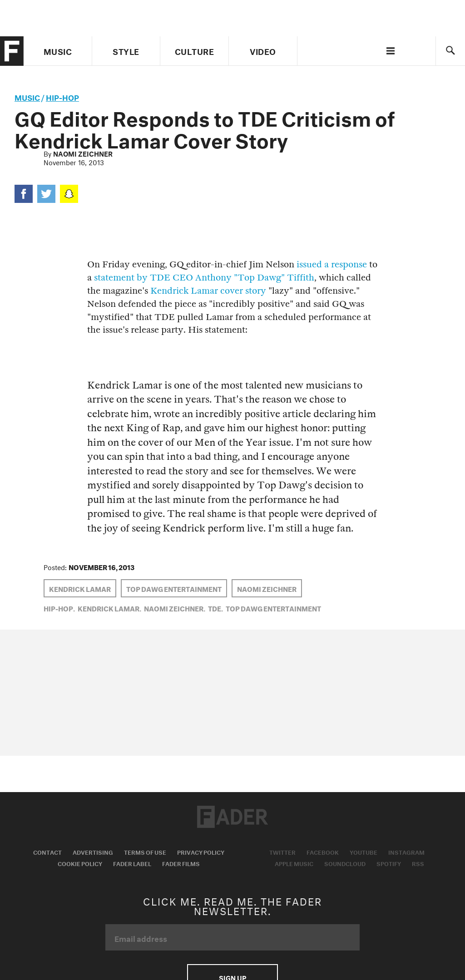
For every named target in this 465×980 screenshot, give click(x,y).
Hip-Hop (62, 96)
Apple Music (294, 863)
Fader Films (181, 863)
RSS (418, 863)
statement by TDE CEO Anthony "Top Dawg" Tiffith (204, 278)
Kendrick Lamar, (109, 608)
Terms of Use (145, 852)
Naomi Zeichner (83, 153)
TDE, (215, 608)
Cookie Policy (80, 863)
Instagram (406, 852)
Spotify (389, 863)
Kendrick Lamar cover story (208, 291)
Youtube (364, 852)
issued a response (332, 264)
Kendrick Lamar (80, 588)
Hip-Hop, (59, 608)
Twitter (282, 852)
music (27, 96)
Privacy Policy (201, 852)
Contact (47, 852)
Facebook (323, 852)
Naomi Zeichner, (175, 608)
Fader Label (132, 863)
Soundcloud (345, 863)
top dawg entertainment (174, 588)
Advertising (93, 852)
